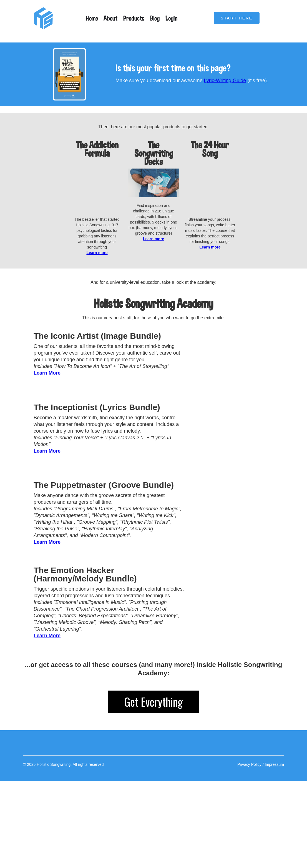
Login (172, 18)
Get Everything (153, 780)
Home (92, 18)
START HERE (237, 18)
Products (134, 18)
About (110, 18)
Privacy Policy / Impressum (261, 843)
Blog (155, 18)
